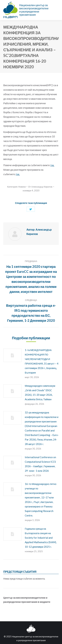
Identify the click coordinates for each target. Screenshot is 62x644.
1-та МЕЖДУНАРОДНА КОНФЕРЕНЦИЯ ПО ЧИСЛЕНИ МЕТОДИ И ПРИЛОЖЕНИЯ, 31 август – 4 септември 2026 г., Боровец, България (42, 361)
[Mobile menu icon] (57, 10)
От (40, 187)
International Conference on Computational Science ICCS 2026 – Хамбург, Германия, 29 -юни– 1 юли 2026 (40, 464)
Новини (22, 187)
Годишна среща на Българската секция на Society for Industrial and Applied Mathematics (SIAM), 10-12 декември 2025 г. (41, 538)
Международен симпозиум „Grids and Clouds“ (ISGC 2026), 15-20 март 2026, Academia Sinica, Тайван (40, 392)
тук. (52, 165)
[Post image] (12, 355)
